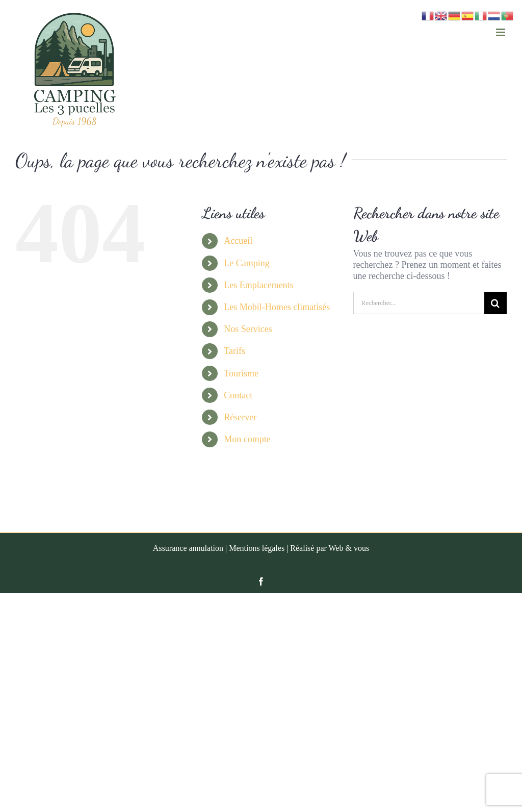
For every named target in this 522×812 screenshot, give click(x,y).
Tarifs (234, 351)
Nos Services (248, 329)
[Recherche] (495, 303)
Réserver (240, 417)
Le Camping (246, 263)
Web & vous (349, 548)
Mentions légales (257, 548)
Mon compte (247, 439)
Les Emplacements (258, 285)
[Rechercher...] (419, 303)
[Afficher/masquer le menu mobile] (501, 32)
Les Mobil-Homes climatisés (277, 307)
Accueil (238, 241)
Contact (238, 395)
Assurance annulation (188, 548)
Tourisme (241, 373)
